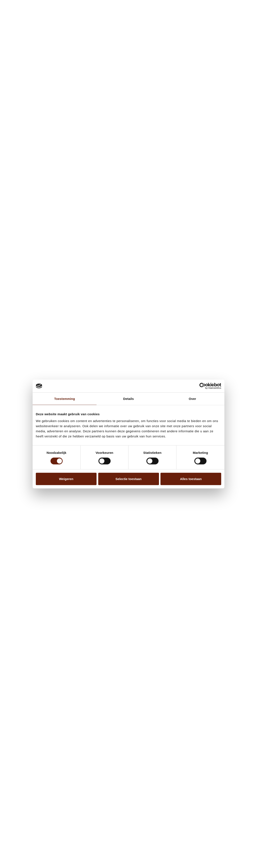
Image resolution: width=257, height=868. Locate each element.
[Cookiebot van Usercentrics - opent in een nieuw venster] (203, 386)
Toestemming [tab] (65, 399)
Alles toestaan (191, 479)
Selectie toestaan (129, 479)
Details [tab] (128, 399)
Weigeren (66, 479)
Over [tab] (193, 399)
